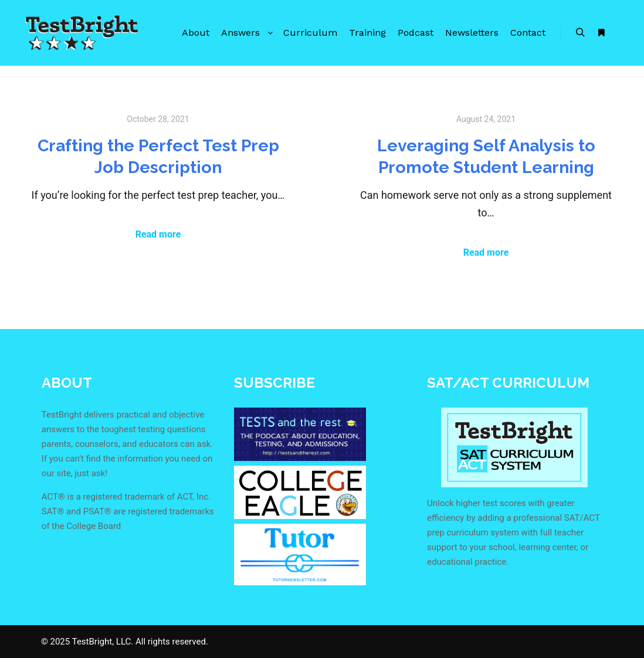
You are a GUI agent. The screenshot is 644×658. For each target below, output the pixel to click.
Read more (158, 234)
